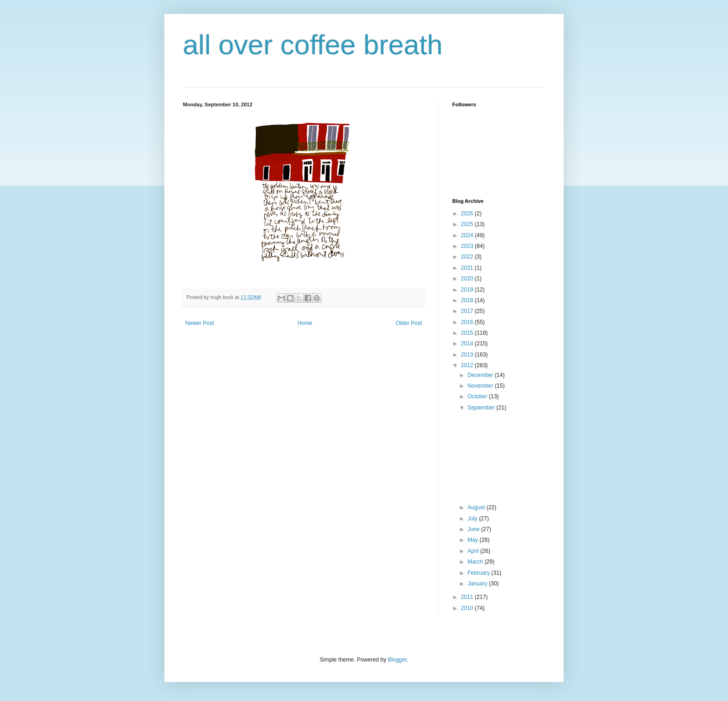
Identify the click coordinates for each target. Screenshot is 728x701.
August (477, 507)
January (478, 584)
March (476, 562)
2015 (468, 333)
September (482, 408)
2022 (468, 257)
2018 (468, 300)
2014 (468, 344)
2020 (468, 279)
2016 (468, 322)
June (474, 529)
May (474, 540)
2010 (468, 608)
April (474, 551)
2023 (468, 246)
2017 (468, 311)
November (481, 386)
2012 (468, 365)
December (481, 375)
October (478, 396)
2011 (468, 597)
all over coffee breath (313, 45)
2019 (468, 290)
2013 (468, 355)
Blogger (397, 660)
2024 (468, 235)
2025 (468, 224)
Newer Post (200, 323)
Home (305, 323)
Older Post (409, 323)
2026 (468, 214)
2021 (468, 268)
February (479, 573)
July (473, 519)
